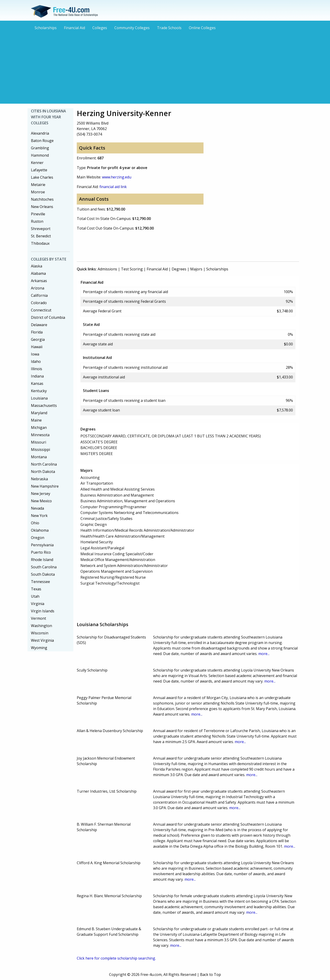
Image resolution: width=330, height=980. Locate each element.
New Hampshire (45, 486)
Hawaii (37, 347)
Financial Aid (74, 28)
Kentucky (39, 391)
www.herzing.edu (117, 177)
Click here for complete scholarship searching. (116, 958)
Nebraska (39, 479)
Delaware (39, 325)
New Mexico (41, 501)
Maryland (39, 413)
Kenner (37, 163)
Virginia (38, 604)
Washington (41, 626)
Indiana (37, 376)
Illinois (37, 369)
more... (264, 654)
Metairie (38, 185)
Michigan (39, 428)
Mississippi (40, 450)
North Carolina (44, 464)
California (39, 295)
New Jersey (41, 494)
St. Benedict (41, 236)
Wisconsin (40, 633)
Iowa (35, 354)
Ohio (35, 523)
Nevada (37, 508)
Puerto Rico (41, 552)
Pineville (38, 214)
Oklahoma (40, 530)
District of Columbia (48, 317)
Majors (196, 269)
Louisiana (39, 398)
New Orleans (42, 207)
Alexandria (40, 133)
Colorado (39, 303)
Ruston (37, 221)
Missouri (38, 442)
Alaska (37, 266)
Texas (36, 589)
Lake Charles (42, 177)
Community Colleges (132, 28)
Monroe (38, 192)
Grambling (40, 148)
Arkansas (39, 281)
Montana (39, 457)
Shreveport (41, 229)
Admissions (107, 269)
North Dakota (43, 472)
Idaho (36, 361)
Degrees (179, 269)
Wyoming (39, 648)
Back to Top (210, 974)
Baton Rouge (42, 141)
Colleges (100, 28)
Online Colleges (202, 28)
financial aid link (113, 187)
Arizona (38, 288)
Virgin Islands (43, 611)
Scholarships (46, 28)
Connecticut (41, 310)
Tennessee (40, 582)
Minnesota (40, 435)
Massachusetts (44, 405)
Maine (36, 420)
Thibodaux (40, 243)
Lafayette (39, 170)
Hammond (40, 155)
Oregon (38, 538)
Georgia (38, 339)
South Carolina (44, 567)
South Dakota (43, 574)
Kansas (37, 383)
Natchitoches (42, 199)
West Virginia (42, 640)
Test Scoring (132, 269)
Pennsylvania (42, 545)
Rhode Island (42, 560)
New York (39, 516)
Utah (35, 596)
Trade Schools (169, 28)
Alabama (38, 273)
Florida (37, 332)
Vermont (38, 618)
